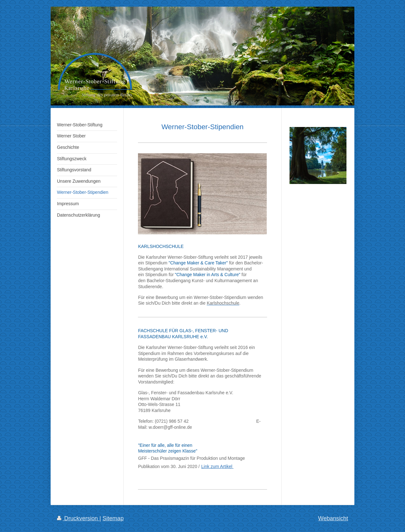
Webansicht (333, 518)
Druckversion (78, 518)
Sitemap (113, 518)
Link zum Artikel (217, 466)
